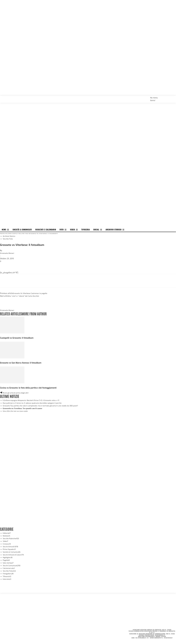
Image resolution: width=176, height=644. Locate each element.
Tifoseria (7, 576)
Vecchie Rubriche (11, 538)
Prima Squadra (9, 549)
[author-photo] (5, 307)
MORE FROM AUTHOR (35, 313)
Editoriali (7, 532)
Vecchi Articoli (11, 546)
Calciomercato (9, 567)
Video (5, 541)
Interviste (7, 578)
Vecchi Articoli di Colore (14, 554)
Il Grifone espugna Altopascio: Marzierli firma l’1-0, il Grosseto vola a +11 (32, 400)
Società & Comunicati (12, 551)
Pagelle (6, 559)
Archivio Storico (12, 233)
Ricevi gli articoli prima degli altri (15, 392)
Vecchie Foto (24, 233)
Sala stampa (8, 562)
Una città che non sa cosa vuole (16, 410)
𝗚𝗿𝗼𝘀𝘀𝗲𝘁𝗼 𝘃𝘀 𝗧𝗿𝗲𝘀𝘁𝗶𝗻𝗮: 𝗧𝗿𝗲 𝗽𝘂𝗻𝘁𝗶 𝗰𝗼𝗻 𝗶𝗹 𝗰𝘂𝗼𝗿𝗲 (24, 408)
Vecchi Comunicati (12, 565)
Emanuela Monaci (7, 253)
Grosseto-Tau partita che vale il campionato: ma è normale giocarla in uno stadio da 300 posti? (42, 405)
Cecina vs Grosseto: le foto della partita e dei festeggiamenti (29, 387)
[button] (172, 97)
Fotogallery (8, 573)
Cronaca (7, 543)
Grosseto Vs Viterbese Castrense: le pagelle (31, 293)
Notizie (7, 535)
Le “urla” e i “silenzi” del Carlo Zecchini (25, 296)
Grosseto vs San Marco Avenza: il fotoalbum (21, 362)
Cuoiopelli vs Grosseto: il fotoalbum (17, 337)
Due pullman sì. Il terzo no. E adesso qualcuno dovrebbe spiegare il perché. (33, 402)
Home (2, 233)
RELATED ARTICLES (11, 313)
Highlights (8, 557)
